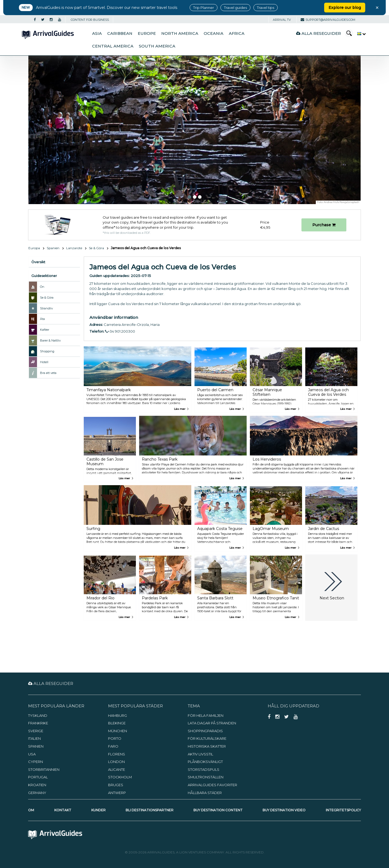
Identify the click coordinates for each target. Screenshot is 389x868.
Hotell (44, 362)
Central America (113, 46)
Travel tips (266, 8)
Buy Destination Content (218, 810)
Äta (42, 319)
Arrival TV (282, 20)
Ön (42, 287)
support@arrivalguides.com (328, 20)
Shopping (47, 351)
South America (157, 46)
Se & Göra (96, 248)
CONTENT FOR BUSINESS (90, 20)
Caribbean (120, 33)
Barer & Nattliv (50, 340)
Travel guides (235, 8)
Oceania (214, 33)
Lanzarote (74, 248)
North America (180, 33)
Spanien (53, 248)
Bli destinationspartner (150, 810)
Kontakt (63, 810)
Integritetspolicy (343, 810)
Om (31, 810)
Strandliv (46, 308)
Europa (34, 248)
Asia (97, 33)
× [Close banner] (377, 8)
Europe (147, 33)
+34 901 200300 (120, 331)
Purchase (324, 225)
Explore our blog (345, 8)
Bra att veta (48, 373)
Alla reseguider (318, 33)
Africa (237, 33)
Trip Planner (204, 8)
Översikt (38, 262)
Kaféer (45, 330)
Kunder (98, 810)
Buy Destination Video (284, 810)
